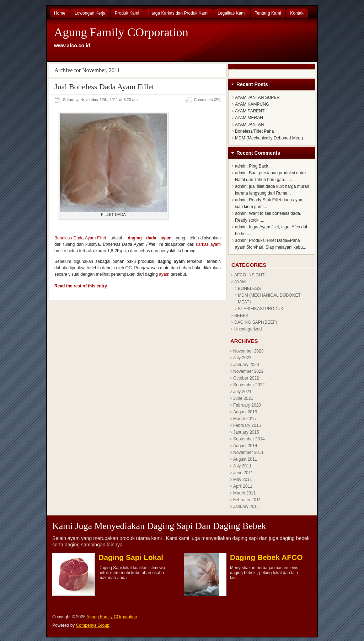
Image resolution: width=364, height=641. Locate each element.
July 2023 (242, 358)
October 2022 (246, 378)
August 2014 (245, 446)
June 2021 (243, 398)
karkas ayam (208, 244)
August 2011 (245, 459)
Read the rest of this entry (81, 286)
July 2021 (242, 392)
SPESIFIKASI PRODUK (261, 309)
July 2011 (242, 466)
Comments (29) (207, 100)
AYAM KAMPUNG (252, 104)
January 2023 (246, 365)
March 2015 (244, 419)
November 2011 (248, 452)
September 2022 (249, 385)
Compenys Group (93, 625)
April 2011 (243, 486)
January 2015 (246, 432)
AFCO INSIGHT (249, 275)
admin (241, 166)
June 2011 (243, 473)
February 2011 (247, 500)
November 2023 (248, 351)
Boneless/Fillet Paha (254, 131)
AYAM (240, 282)
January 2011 (246, 507)
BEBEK (241, 316)
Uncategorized (248, 329)
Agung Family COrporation (121, 32)
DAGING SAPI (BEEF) (256, 322)
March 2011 (244, 493)
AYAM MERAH (249, 118)
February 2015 (247, 425)
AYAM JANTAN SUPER (257, 97)
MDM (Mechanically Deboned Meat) (269, 138)
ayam (164, 274)
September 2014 (249, 439)
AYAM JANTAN (249, 125)
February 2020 (247, 405)
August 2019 (245, 412)
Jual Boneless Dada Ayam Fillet (104, 87)
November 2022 (248, 371)
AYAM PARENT (250, 111)
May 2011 (243, 480)
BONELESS (249, 288)
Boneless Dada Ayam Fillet (80, 238)
